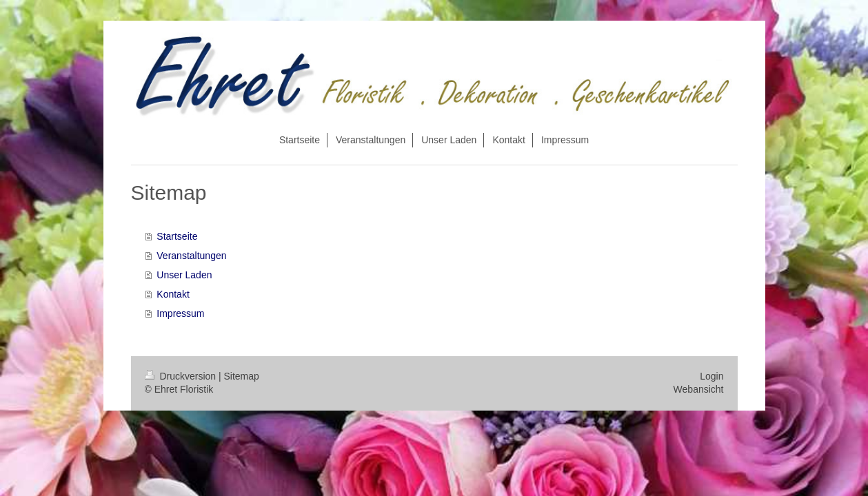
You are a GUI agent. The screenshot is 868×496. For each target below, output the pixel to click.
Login (711, 376)
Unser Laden (184, 275)
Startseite (177, 236)
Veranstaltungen (191, 256)
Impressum (180, 313)
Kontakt (173, 294)
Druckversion (182, 376)
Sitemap (242, 376)
